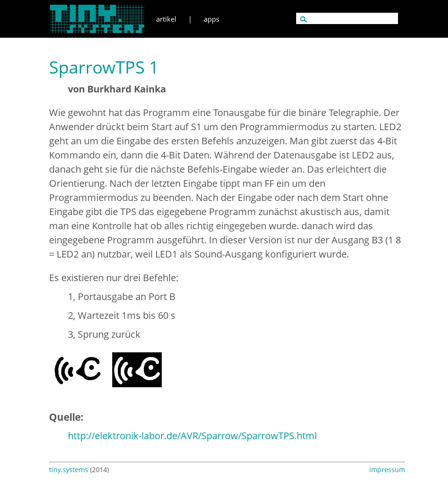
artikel (166, 19)
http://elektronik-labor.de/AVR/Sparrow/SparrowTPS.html (192, 436)
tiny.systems (69, 470)
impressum (387, 470)
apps (212, 19)
